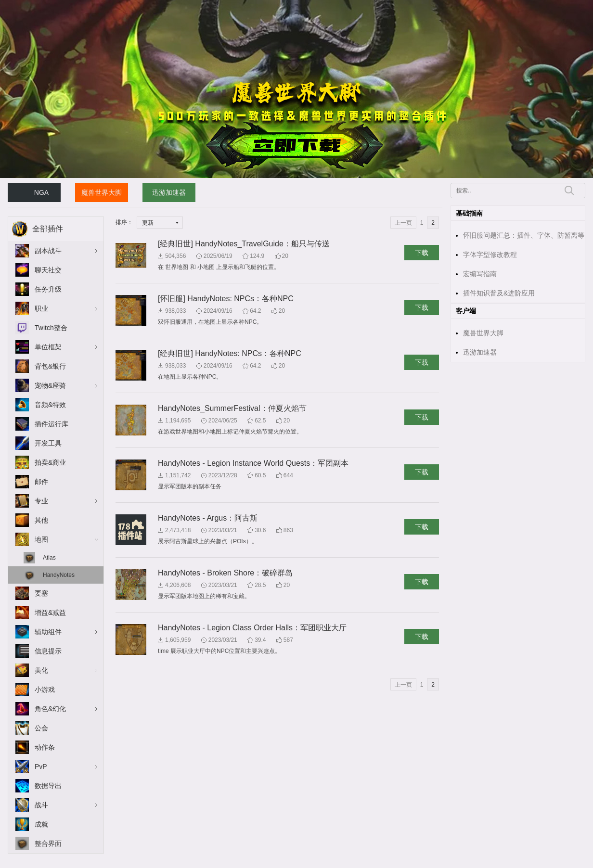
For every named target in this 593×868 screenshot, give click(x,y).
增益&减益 (50, 613)
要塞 (41, 593)
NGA (41, 192)
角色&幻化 (50, 709)
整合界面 (48, 843)
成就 (41, 824)
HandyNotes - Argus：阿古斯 (208, 518)
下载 (422, 253)
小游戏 (45, 689)
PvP (41, 766)
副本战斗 (48, 251)
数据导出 (48, 786)
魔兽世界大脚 (102, 192)
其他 (41, 520)
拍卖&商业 (50, 462)
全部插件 (48, 229)
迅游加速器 (169, 192)
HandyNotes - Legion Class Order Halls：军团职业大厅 (252, 628)
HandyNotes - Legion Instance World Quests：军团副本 (253, 463)
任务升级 (48, 289)
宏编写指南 (480, 274)
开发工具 (48, 443)
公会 (41, 728)
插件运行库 (52, 424)
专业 (41, 501)
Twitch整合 (51, 328)
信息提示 (48, 651)
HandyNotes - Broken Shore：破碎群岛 (225, 573)
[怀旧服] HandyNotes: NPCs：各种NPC (226, 299)
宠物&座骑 (50, 385)
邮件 (41, 482)
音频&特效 (50, 405)
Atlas (49, 558)
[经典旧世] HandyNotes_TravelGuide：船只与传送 (244, 244)
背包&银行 (50, 366)
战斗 (41, 805)
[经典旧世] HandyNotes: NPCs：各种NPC (230, 353)
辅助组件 (48, 632)
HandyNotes (59, 575)
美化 (41, 670)
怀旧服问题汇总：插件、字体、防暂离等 (524, 235)
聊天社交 (48, 270)
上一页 (403, 223)
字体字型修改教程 (490, 255)
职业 (41, 308)
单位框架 (48, 347)
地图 (41, 539)
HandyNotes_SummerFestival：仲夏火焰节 (232, 408)
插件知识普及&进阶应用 (499, 293)
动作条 (45, 747)
